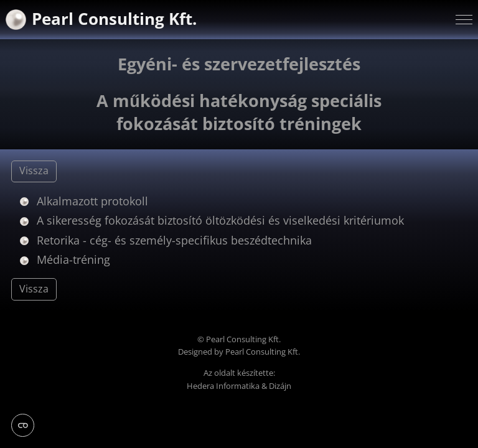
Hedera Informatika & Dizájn (239, 386)
